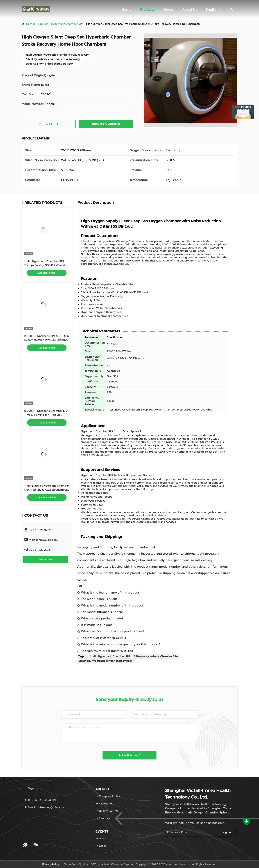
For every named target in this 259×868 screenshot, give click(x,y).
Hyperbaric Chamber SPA (67, 24)
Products (147, 10)
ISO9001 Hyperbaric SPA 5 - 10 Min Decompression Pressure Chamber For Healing (46, 340)
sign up (226, 832)
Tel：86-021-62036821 (40, 800)
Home (127, 10)
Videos (168, 10)
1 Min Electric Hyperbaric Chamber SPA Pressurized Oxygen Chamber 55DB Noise (47, 490)
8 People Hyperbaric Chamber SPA (156, 656)
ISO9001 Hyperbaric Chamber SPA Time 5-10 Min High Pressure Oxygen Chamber (46, 415)
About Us (190, 10)
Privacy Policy (51, 864)
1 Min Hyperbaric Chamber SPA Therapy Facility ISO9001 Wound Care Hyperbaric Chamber (45, 265)
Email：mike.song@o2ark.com (45, 807)
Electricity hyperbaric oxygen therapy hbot (105, 661)
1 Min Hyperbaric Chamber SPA (110, 656)
